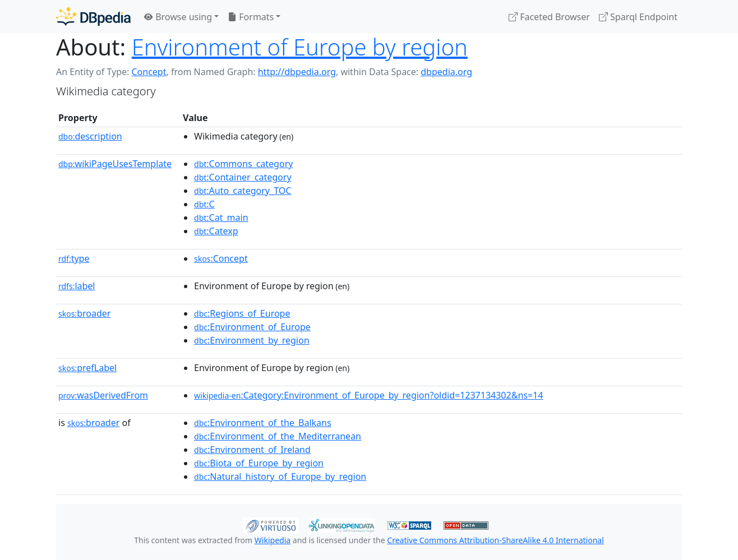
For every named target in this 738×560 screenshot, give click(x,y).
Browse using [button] (178, 17)
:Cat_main (221, 217)
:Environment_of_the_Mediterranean (278, 436)
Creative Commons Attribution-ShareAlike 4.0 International (495, 540)
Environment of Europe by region (300, 47)
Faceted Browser (549, 17)
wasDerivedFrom (103, 395)
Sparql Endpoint (638, 17)
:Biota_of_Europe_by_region (259, 463)
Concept (149, 72)
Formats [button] (251, 17)
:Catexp (216, 231)
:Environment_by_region (252, 340)
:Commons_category (243, 164)
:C (204, 204)
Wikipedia (273, 540)
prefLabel (87, 368)
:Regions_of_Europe (242, 313)
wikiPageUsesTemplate (115, 164)
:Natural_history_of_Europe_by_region (280, 476)
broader (84, 313)
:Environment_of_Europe (252, 327)
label (77, 286)
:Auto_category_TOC (243, 191)
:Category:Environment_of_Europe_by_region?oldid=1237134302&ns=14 (368, 395)
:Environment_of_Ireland (252, 450)
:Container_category (243, 177)
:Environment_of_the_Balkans (263, 423)
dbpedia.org (446, 72)
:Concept (221, 258)
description (90, 136)
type (74, 258)
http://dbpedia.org (297, 72)
